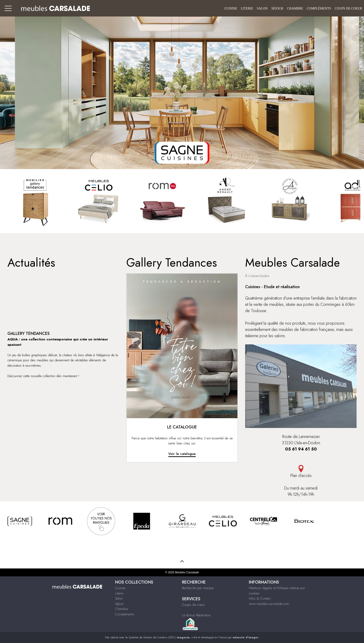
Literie (247, 8)
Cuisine (231, 8)
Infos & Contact (260, 598)
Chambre (295, 8)
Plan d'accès (301, 472)
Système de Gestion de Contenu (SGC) (159, 637)
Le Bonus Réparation (196, 615)
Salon (262, 8)
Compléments (319, 8)
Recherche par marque (198, 588)
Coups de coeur (348, 8)
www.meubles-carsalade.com (269, 604)
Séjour (277, 8)
